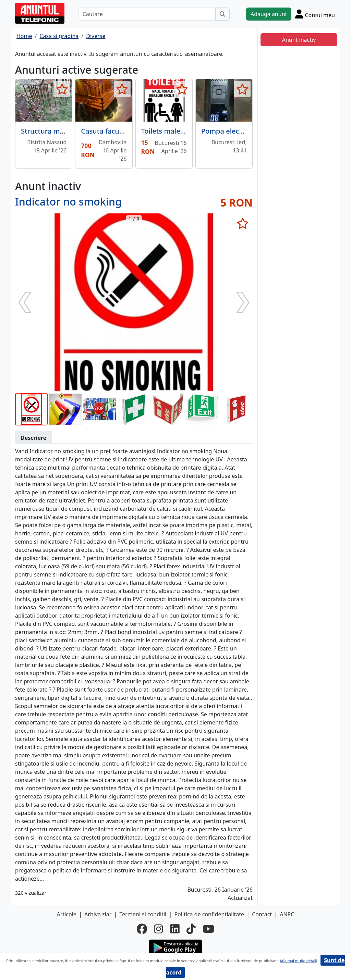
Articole (67, 914)
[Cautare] (147, 14)
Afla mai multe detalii (298, 961)
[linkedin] (175, 929)
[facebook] (142, 929)
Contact (262, 914)
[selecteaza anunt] (62, 89)
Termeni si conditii (143, 914)
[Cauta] (222, 14)
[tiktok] (191, 929)
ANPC (287, 914)
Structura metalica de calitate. (70, 131)
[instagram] (159, 929)
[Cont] (315, 14)
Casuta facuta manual (117, 131)
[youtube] (208, 929)
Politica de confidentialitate (209, 914)
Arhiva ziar (98, 914)
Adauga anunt (269, 14)
